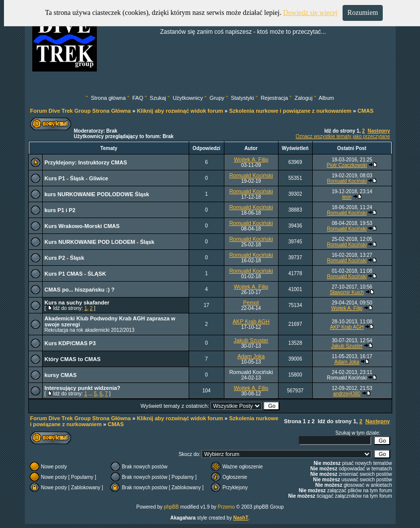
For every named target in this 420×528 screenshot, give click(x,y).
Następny (379, 131)
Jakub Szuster (251, 340)
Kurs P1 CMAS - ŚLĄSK (75, 274)
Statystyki (243, 98)
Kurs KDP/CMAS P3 (70, 343)
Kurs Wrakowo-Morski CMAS (82, 226)
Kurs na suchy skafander (77, 302)
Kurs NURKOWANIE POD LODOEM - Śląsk (100, 242)
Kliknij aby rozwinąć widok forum (180, 111)
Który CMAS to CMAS (73, 359)
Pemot (251, 302)
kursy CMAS (61, 375)
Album (326, 98)
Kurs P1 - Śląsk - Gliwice (76, 178)
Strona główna (108, 98)
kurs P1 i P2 (60, 210)
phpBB (171, 507)
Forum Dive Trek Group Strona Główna (81, 111)
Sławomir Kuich (347, 292)
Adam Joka (251, 356)
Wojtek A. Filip (251, 159)
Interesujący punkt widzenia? (83, 388)
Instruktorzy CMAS (102, 162)
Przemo (226, 507)
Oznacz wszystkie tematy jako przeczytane (343, 136)
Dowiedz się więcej (310, 13)
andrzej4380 (347, 394)
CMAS (365, 111)
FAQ (138, 98)
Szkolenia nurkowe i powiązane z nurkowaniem (290, 111)
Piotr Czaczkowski (347, 165)
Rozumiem (363, 13)
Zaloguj (303, 98)
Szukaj (158, 98)
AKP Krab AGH (251, 321)
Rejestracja (274, 98)
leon (347, 197)
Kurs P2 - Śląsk (65, 258)
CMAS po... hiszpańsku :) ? (80, 290)
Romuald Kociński (251, 175)
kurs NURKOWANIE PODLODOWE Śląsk (97, 194)
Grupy (217, 98)
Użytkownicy (188, 98)
